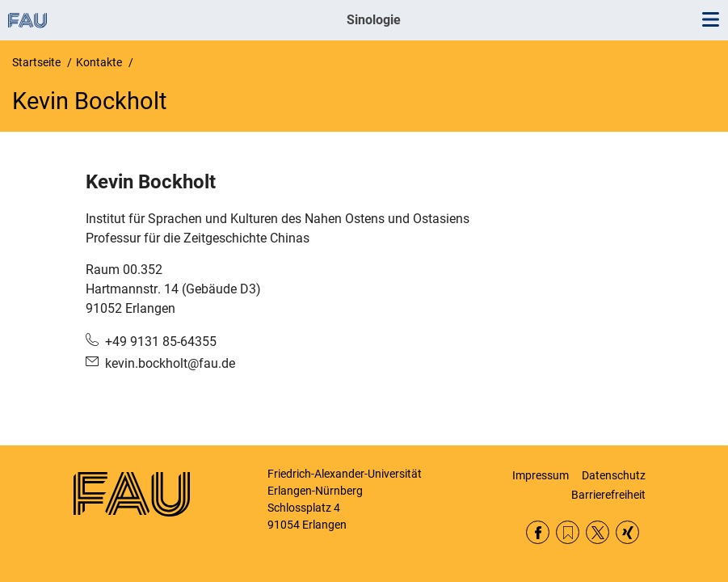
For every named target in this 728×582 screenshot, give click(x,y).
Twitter (598, 532)
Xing (627, 532)
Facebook (538, 532)
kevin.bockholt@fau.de (170, 363)
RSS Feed (568, 532)
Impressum (541, 475)
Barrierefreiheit (608, 495)
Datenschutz (614, 475)
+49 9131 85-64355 (161, 342)
